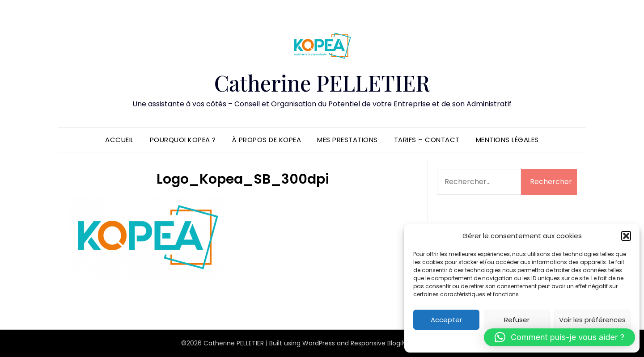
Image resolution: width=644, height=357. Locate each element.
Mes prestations (347, 140)
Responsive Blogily (379, 343)
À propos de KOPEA (267, 140)
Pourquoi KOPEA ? (183, 140)
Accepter (446, 320)
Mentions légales (507, 140)
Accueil (119, 140)
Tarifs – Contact (427, 140)
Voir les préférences (592, 320)
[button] (626, 236)
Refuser (517, 320)
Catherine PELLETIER (322, 83)
